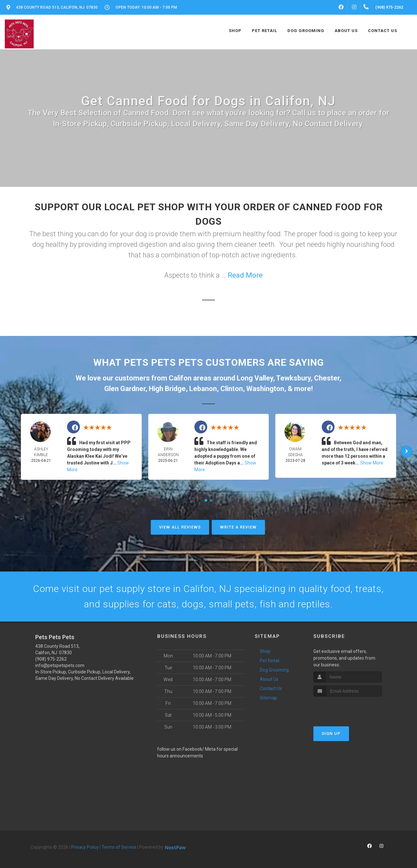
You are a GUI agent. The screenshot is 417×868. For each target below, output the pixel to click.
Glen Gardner (125, 389)
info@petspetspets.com (60, 665)
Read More (245, 275)
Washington (265, 389)
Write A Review (238, 527)
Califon (180, 378)
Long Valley (255, 378)
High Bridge (167, 389)
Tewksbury (293, 378)
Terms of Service (119, 847)
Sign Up (331, 734)
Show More (372, 463)
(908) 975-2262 (51, 659)
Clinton (232, 389)
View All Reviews (180, 527)
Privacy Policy (85, 847)
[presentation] (348, 709)
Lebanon (203, 389)
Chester (327, 378)
